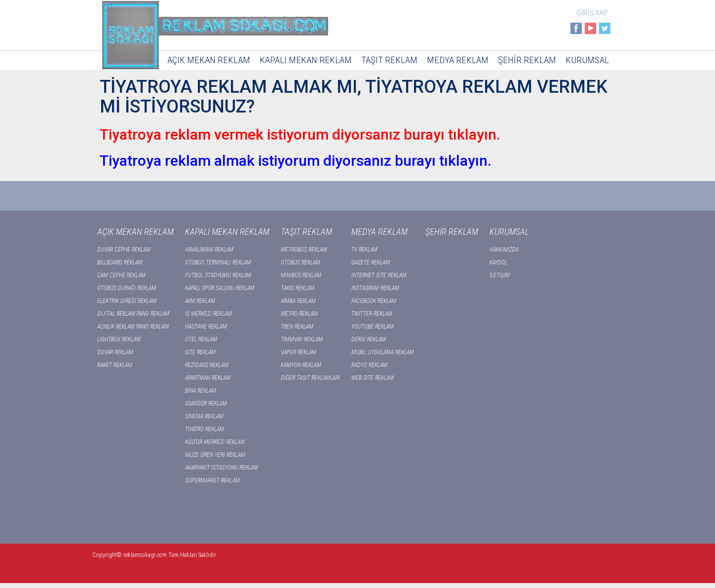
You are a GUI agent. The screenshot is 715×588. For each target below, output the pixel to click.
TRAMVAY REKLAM (302, 339)
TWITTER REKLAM (372, 314)
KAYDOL (498, 262)
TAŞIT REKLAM (389, 60)
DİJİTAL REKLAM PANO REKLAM (133, 314)
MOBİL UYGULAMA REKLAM (383, 352)
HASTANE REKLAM (206, 327)
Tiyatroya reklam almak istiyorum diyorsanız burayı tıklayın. (296, 161)
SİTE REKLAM (200, 352)
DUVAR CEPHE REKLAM (124, 250)
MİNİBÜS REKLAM (301, 275)
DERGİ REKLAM (369, 339)
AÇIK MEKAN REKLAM (209, 60)
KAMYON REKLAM (301, 365)
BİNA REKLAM (201, 391)
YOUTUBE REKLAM (373, 327)
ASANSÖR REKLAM (206, 404)
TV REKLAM (364, 250)
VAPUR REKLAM (299, 352)
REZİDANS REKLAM (207, 365)
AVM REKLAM (200, 301)
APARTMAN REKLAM (208, 378)
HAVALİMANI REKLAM (209, 250)
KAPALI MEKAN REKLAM (306, 60)
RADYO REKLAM (369, 365)
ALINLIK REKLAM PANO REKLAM (133, 327)
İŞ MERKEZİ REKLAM (208, 314)
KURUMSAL (587, 60)
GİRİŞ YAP (592, 13)
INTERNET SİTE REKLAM (379, 275)
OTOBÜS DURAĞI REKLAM (127, 288)
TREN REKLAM (297, 327)
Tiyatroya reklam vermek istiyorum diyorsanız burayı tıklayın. (300, 134)
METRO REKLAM (299, 314)
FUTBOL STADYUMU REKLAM (218, 275)
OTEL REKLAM (201, 339)
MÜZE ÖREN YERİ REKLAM (215, 455)
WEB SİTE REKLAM (373, 378)
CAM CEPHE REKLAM (121, 275)
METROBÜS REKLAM (304, 250)
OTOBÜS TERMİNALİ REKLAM (218, 262)
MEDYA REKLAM (458, 60)
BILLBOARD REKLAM (120, 262)
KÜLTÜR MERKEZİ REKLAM (215, 442)
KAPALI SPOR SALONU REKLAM (220, 288)
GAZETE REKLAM (371, 262)
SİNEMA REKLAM (204, 416)
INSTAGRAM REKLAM (375, 288)
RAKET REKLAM (115, 365)
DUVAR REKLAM (115, 352)
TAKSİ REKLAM (298, 288)
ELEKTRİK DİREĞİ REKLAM (127, 301)
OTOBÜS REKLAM (301, 262)
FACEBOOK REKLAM (374, 301)
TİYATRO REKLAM (205, 429)
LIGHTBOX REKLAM (119, 339)
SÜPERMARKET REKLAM (212, 480)
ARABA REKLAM (298, 301)
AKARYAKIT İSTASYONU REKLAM (222, 468)
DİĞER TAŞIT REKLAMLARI (310, 378)
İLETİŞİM (500, 275)
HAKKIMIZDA (504, 250)
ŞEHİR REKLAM (527, 60)
